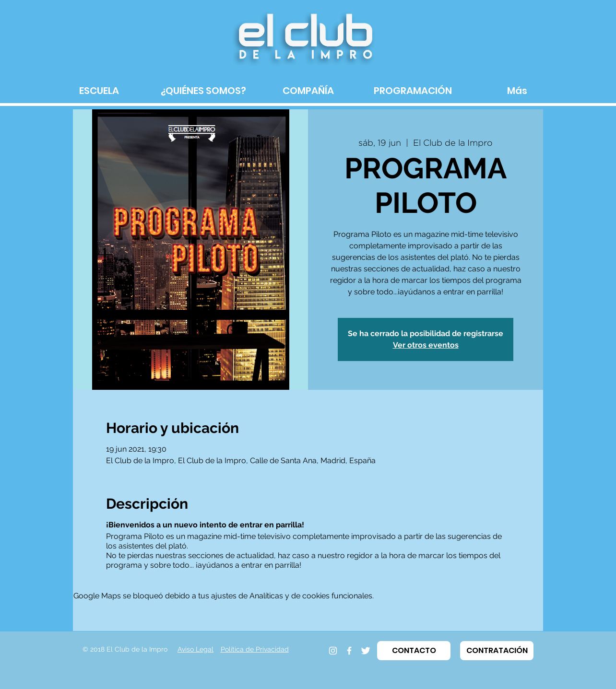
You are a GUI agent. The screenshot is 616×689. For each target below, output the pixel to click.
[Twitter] (366, 651)
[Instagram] (333, 651)
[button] (414, 651)
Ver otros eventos (426, 345)
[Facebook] (349, 651)
